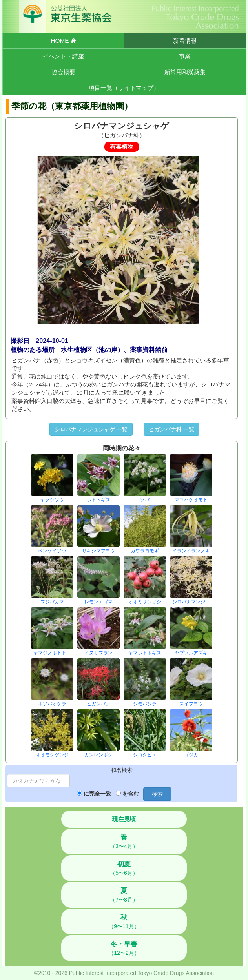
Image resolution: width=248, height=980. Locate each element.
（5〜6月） (124, 868)
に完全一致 (97, 794)
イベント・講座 (63, 56)
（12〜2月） (124, 948)
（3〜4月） (124, 842)
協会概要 (64, 72)
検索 (157, 794)
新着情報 (185, 41)
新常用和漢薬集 (185, 72)
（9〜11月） (124, 922)
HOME (63, 41)
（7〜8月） (124, 895)
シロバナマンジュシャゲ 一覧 (91, 429)
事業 (185, 56)
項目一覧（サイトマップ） (124, 88)
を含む (131, 794)
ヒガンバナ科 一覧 (171, 429)
